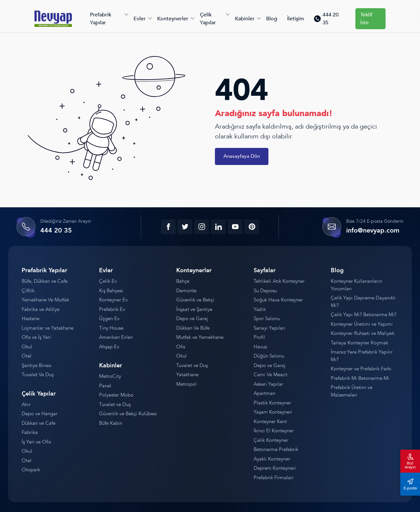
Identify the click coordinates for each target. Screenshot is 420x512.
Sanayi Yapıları (270, 328)
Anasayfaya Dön (242, 156)
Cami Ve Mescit (271, 375)
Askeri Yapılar (268, 384)
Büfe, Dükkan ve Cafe (45, 281)
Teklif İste (366, 19)
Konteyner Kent (270, 421)
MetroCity (110, 376)
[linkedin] (218, 227)
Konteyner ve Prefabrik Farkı (361, 369)
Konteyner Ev (113, 300)
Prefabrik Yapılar (101, 19)
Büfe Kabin (111, 423)
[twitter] (185, 227)
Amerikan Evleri (116, 337)
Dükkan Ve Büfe (193, 328)
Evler (140, 19)
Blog (272, 19)
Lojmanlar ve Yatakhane (48, 328)
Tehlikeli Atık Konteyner (279, 281)
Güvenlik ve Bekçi (195, 300)
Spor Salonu (267, 318)
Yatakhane (187, 375)
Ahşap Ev (109, 347)
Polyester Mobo (116, 395)
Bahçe (183, 281)
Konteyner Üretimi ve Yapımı (362, 324)
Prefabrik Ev (112, 309)
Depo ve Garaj (192, 318)
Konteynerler (173, 19)
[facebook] (168, 227)
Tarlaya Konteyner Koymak (359, 343)
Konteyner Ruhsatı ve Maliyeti (363, 333)
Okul (27, 347)
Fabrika (30, 432)
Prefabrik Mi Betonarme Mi (360, 378)
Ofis (181, 347)
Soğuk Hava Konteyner (278, 300)
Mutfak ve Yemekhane (200, 337)
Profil (259, 337)
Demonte (186, 291)
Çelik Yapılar (208, 19)
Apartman (264, 393)
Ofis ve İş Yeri (36, 337)
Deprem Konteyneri (275, 468)
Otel (27, 356)
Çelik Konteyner (271, 440)
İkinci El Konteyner (274, 431)
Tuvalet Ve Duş (38, 375)
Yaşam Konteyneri (273, 412)
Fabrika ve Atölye (41, 309)
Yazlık (260, 309)
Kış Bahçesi (111, 291)
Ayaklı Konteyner (272, 459)
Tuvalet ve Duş (115, 404)
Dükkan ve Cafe (39, 423)
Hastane (31, 318)
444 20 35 (326, 19)
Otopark (31, 470)
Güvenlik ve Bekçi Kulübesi (128, 414)
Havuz (260, 347)
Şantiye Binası (37, 365)
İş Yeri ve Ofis (36, 442)
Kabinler (245, 19)
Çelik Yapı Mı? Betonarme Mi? (364, 315)
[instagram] (202, 227)
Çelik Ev (108, 281)
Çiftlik (28, 291)
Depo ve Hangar (40, 414)
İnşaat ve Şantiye (194, 309)
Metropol (186, 384)
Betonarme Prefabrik (276, 449)
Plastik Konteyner (272, 403)
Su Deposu (265, 291)
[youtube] (235, 227)
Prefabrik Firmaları (274, 478)
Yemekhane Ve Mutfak (45, 300)
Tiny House (111, 328)
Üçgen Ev (109, 318)
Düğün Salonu (269, 356)
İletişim (296, 19)
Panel (105, 386)
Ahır (26, 404)
